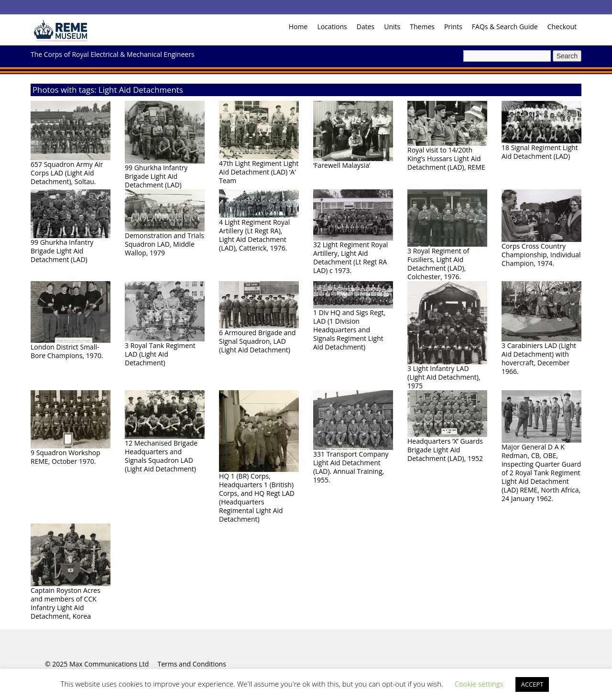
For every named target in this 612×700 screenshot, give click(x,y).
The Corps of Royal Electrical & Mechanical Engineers (113, 54)
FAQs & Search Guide (505, 27)
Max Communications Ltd (109, 664)
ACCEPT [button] (532, 684)
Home (298, 27)
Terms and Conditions (192, 664)
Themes (422, 27)
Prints (453, 27)
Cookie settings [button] (479, 684)
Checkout (562, 27)
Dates (366, 27)
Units (392, 27)
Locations (332, 27)
